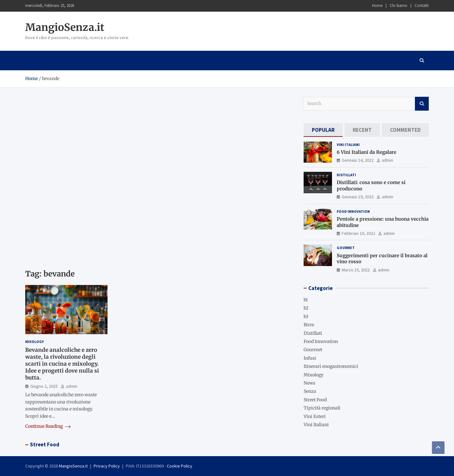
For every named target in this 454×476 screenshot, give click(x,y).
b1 (306, 300)
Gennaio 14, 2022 (358, 160)
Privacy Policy (107, 466)
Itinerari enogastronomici (331, 366)
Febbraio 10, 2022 (358, 233)
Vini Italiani (348, 145)
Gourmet (346, 248)
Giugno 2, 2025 (44, 386)
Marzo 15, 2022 (356, 270)
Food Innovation (353, 211)
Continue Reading (48, 426)
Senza (310, 391)
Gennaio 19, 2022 (358, 197)
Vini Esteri (315, 416)
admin (72, 386)
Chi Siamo (399, 6)
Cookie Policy (180, 466)
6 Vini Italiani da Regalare (367, 152)
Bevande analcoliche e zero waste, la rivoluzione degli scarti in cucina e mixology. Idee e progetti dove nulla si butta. (62, 364)
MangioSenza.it (65, 27)
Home (377, 6)
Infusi (310, 358)
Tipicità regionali (322, 408)
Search (422, 104)
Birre (309, 325)
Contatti (422, 6)
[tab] (323, 130)
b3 (306, 316)
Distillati (346, 175)
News (309, 383)
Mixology (35, 342)
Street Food (315, 400)
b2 (306, 308)
